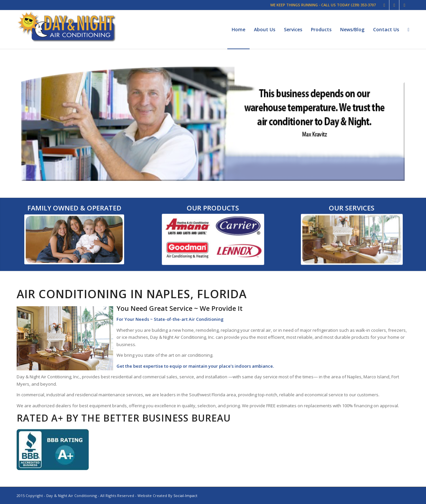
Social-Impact (185, 496)
